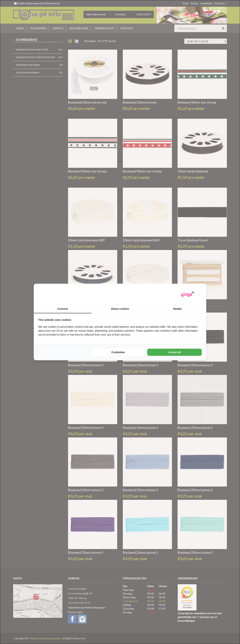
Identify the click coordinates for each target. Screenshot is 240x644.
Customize (118, 352)
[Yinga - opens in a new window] (188, 294)
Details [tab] (178, 309)
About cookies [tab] (120, 309)
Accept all (175, 352)
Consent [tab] (62, 309)
